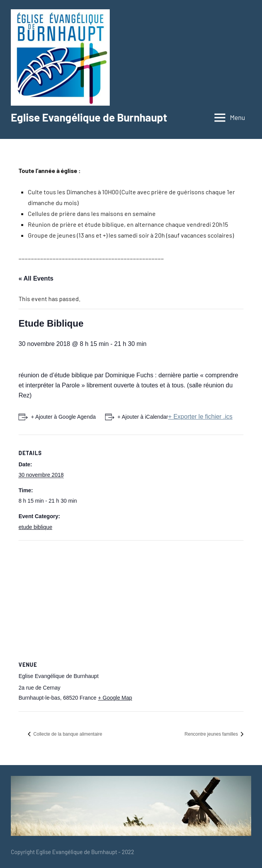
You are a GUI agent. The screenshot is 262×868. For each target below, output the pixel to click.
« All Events (36, 278)
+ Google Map (115, 698)
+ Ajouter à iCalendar (143, 417)
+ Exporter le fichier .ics (200, 417)
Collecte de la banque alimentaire (67, 734)
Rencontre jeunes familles (212, 734)
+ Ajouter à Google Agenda (63, 417)
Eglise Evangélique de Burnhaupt (89, 117)
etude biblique (35, 527)
